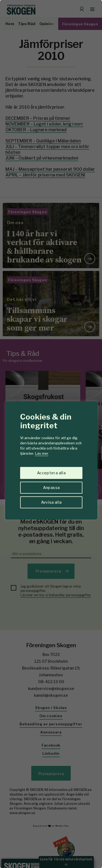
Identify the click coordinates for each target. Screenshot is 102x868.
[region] (51, 434)
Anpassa (51, 488)
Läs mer (42, 453)
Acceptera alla (51, 473)
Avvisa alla (51, 502)
